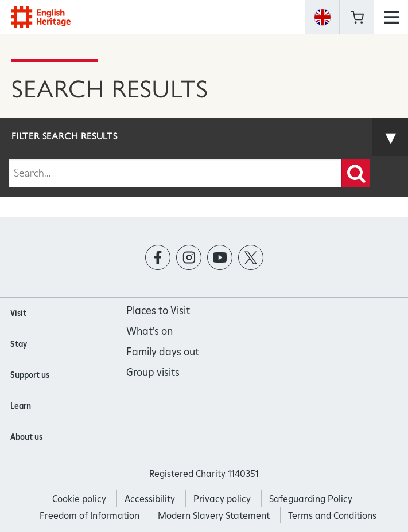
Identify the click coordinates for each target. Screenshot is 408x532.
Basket (357, 17)
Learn (21, 406)
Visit (18, 313)
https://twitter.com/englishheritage (250, 258)
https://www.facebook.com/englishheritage (158, 258)
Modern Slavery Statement (214, 516)
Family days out (163, 352)
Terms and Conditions (332, 516)
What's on (149, 331)
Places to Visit (158, 310)
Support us (30, 375)
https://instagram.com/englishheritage (189, 258)
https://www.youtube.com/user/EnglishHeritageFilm (219, 258)
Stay (19, 344)
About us (26, 437)
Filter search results (65, 136)
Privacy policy (222, 499)
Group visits (153, 372)
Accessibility (150, 499)
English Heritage (41, 17)
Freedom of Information (90, 516)
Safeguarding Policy (311, 499)
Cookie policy (79, 499)
